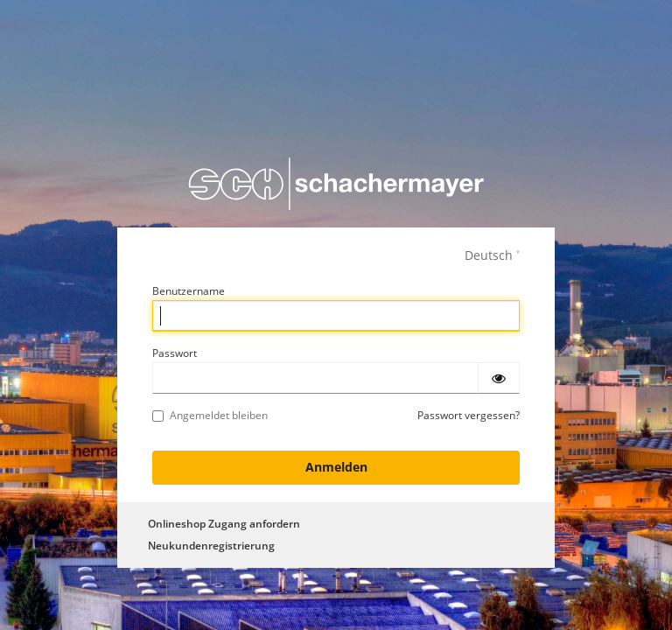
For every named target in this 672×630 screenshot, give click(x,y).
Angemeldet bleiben (210, 415)
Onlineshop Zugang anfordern (224, 524)
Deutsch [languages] (489, 255)
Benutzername (189, 291)
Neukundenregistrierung (211, 546)
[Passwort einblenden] (499, 378)
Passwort (175, 353)
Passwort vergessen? (469, 415)
